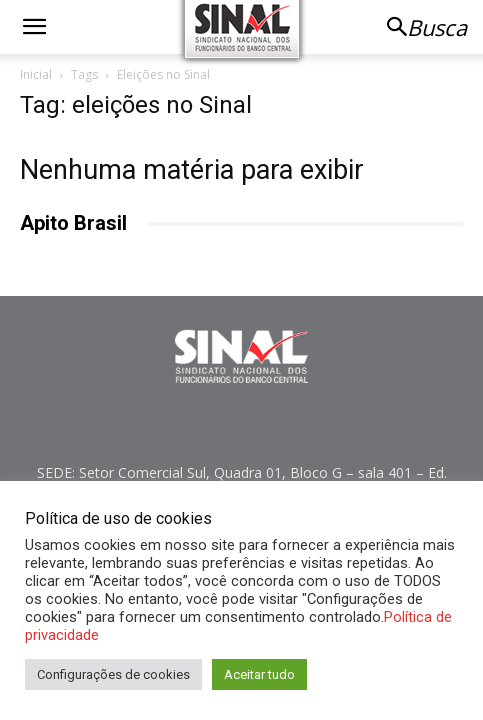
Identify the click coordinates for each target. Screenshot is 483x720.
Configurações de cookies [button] (113, 674)
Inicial (36, 74)
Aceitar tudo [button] (259, 674)
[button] (34, 27)
